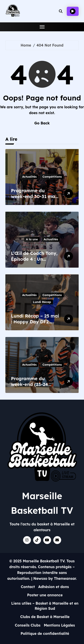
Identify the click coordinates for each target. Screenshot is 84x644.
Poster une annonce (45, 595)
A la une (32, 239)
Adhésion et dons (54, 587)
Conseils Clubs (28, 625)
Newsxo (40, 578)
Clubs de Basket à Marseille (45, 617)
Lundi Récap (42, 302)
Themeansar (65, 578)
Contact (28, 587)
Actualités (29, 177)
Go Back (42, 123)
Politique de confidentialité (45, 633)
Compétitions (52, 177)
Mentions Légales (59, 625)
